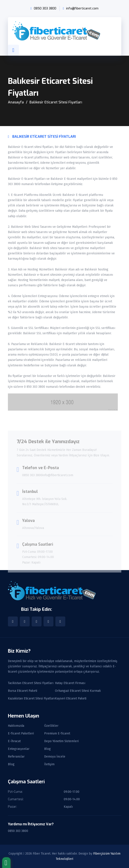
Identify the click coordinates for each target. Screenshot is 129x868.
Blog (47, 749)
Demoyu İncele (55, 757)
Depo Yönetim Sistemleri (61, 741)
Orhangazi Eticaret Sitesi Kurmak (78, 691)
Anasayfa (16, 102)
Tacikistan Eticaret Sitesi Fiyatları (31, 683)
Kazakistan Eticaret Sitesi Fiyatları (31, 699)
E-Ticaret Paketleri (21, 734)
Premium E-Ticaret (57, 734)
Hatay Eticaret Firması (70, 683)
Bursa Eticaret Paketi (23, 691)
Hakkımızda (16, 726)
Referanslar (16, 757)
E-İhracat (14, 741)
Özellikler (51, 726)
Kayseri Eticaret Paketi (71, 699)
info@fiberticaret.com (82, 8)
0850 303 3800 (45, 8)
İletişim (49, 764)
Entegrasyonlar (19, 749)
